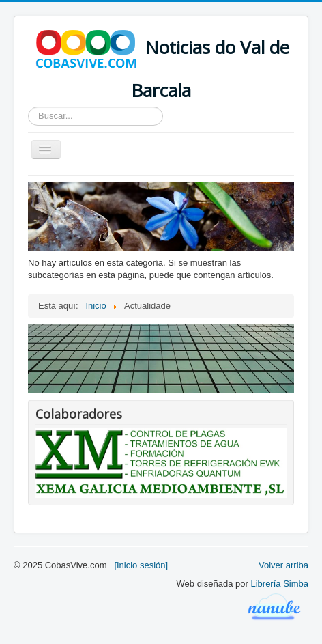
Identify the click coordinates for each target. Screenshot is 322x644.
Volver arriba (283, 565)
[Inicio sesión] (141, 565)
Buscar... (28, 107)
